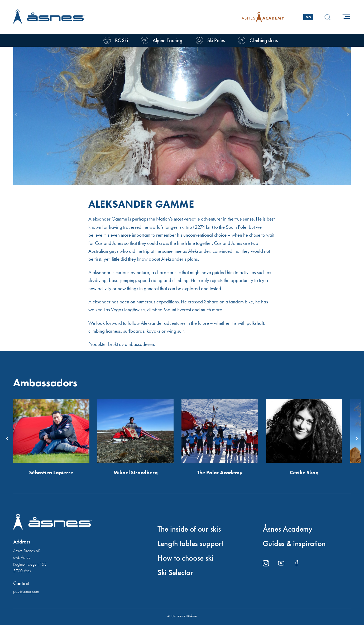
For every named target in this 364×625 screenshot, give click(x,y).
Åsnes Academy (288, 529)
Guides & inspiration (294, 543)
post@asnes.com (26, 591)
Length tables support (190, 543)
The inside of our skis (189, 529)
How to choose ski (185, 558)
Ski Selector (175, 572)
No (308, 17)
